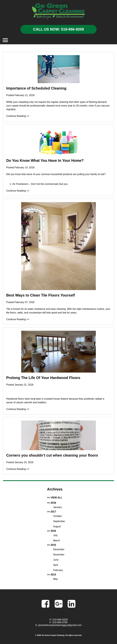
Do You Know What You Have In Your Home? (45, 160)
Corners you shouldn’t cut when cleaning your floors (52, 455)
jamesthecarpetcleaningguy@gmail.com (60, 625)
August (57, 526)
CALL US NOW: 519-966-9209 (59, 29)
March (57, 541)
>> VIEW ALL (55, 498)
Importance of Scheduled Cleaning (36, 88)
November (59, 555)
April (56, 565)
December (59, 549)
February (58, 570)
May (55, 579)
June (56, 560)
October (58, 516)
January (58, 507)
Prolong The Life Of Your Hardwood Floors (43, 378)
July (55, 535)
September (59, 521)
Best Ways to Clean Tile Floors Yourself (41, 295)
